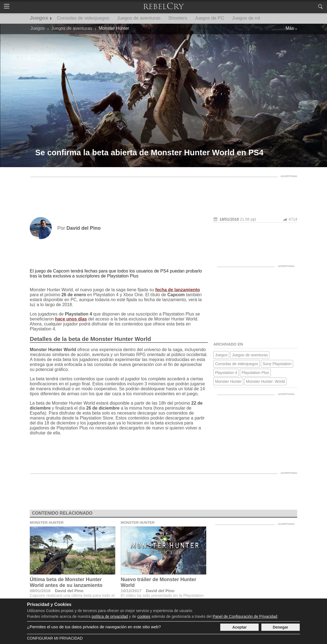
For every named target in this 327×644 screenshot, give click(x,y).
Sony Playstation (277, 364)
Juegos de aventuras (139, 18)
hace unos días (71, 319)
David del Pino (69, 591)
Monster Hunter (228, 381)
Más (290, 28)
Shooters (178, 18)
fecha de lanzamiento (178, 290)
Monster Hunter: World (265, 381)
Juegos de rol (246, 18)
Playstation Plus (255, 373)
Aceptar (240, 627)
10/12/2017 (131, 591)
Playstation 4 (226, 373)
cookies (144, 616)
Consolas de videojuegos (83, 18)
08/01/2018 (40, 591)
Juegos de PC (209, 18)
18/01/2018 (229, 219)
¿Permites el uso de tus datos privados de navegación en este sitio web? (94, 627)
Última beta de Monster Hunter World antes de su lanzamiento (66, 582)
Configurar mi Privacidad (55, 638)
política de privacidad (110, 616)
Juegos (39, 18)
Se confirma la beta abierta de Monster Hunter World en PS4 (149, 153)
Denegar (280, 627)
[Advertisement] (163, 192)
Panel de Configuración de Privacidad (245, 616)
